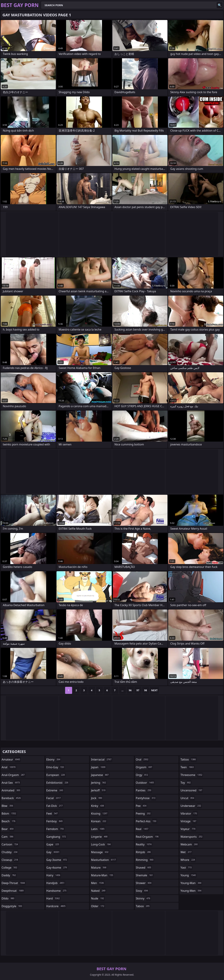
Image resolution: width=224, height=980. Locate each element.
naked (99, 891)
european (56, 775)
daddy (9, 875)
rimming (145, 860)
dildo (8, 898)
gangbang (57, 837)
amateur (11, 759)
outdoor (145, 783)
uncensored (192, 790)
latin (98, 829)
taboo (143, 906)
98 (146, 690)
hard (54, 898)
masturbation (104, 860)
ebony (54, 759)
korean (99, 821)
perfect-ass (146, 821)
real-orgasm (148, 837)
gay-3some (57, 860)
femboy (55, 821)
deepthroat (13, 891)
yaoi (186, 868)
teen (187, 767)
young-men (191, 891)
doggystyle (12, 906)
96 (130, 690)
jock (97, 798)
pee (141, 806)
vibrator (189, 814)
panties (144, 790)
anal (9, 767)
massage (100, 852)
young (188, 875)
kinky (98, 806)
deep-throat (14, 883)
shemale (145, 875)
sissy (142, 891)
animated (11, 790)
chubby (10, 852)
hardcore (56, 906)
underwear (191, 806)
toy (186, 783)
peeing (144, 814)
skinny (143, 898)
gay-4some (57, 868)
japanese (100, 775)
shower (144, 883)
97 (138, 690)
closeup (10, 860)
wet (186, 852)
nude (98, 898)
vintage (189, 821)
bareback (12, 798)
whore (188, 860)
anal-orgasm (14, 775)
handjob (56, 883)
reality (144, 844)
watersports (192, 837)
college (10, 868)
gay (53, 852)
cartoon (10, 844)
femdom (56, 829)
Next (154, 690)
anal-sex (11, 783)
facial (54, 798)
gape (53, 844)
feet (52, 814)
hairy (54, 875)
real (143, 829)
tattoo (188, 759)
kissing (100, 814)
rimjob (144, 852)
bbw (8, 806)
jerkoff (99, 790)
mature (99, 868)
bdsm (9, 814)
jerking (99, 783)
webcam (189, 844)
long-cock (101, 844)
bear (8, 829)
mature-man (102, 875)
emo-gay (56, 767)
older (98, 906)
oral (143, 759)
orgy (142, 775)
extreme (55, 790)
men (98, 883)
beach (9, 821)
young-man (191, 883)
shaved (144, 868)
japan (99, 767)
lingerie (100, 837)
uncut (188, 798)
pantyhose (146, 798)
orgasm (144, 767)
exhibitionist (58, 783)
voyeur (188, 829)
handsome (57, 891)
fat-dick (55, 806)
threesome (192, 775)
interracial (102, 759)
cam (8, 837)
